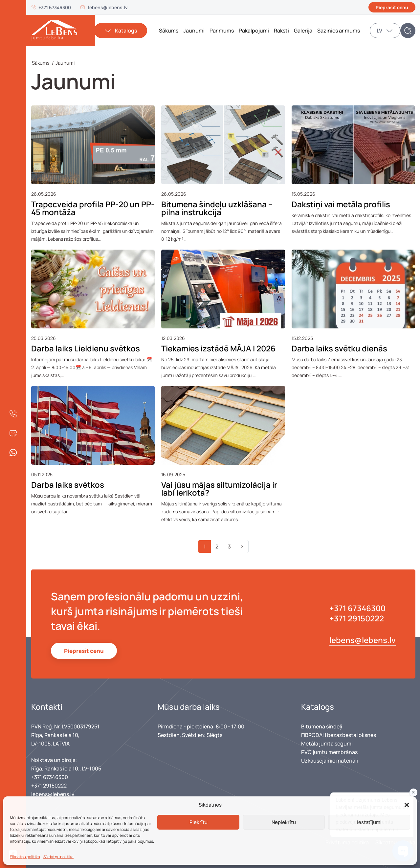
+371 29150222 (357, 618)
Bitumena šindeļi (322, 726)
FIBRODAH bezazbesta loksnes (339, 735)
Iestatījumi (369, 822)
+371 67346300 (55, 7)
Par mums (222, 31)
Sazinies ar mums (339, 31)
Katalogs (126, 31)
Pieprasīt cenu (392, 7)
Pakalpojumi (254, 31)
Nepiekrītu (284, 822)
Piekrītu (199, 822)
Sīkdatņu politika (25, 857)
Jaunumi (194, 31)
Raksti (281, 31)
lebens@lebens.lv (108, 7)
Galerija (303, 31)
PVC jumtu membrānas (329, 752)
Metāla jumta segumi (327, 744)
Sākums (169, 31)
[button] (407, 805)
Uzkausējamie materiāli (330, 761)
